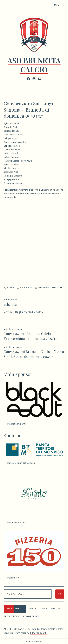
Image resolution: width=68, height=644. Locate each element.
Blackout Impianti (16, 424)
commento (33, 609)
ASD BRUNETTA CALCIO (34, 65)
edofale (10, 288)
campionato (43, 288)
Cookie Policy (31, 617)
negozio (19, 609)
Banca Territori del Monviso (21, 463)
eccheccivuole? (51, 609)
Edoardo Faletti (38, 633)
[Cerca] (60, 594)
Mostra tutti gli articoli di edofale (24, 312)
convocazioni (56, 288)
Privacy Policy (12, 617)
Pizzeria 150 (13, 578)
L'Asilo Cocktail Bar (17, 523)
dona (9, 609)
